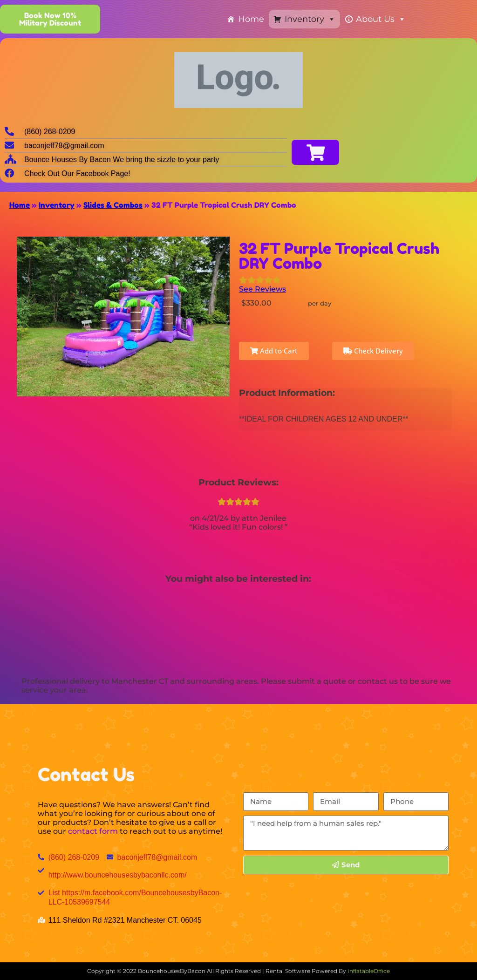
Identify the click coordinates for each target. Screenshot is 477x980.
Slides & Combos (113, 205)
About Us (381, 19)
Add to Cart (274, 351)
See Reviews (262, 289)
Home (251, 19)
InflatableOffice (369, 971)
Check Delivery (373, 351)
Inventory (310, 19)
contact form (93, 831)
